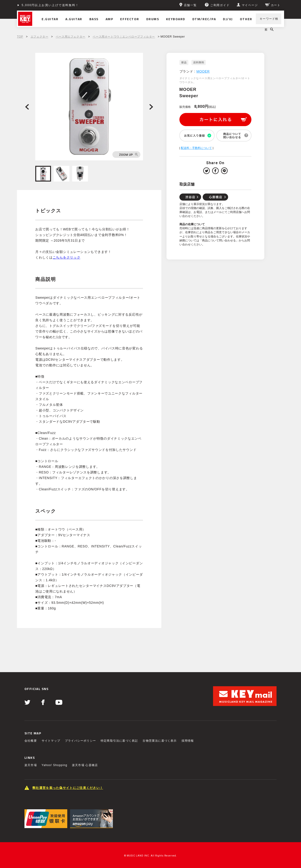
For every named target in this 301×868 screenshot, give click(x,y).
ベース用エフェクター (71, 37)
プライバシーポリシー (80, 741)
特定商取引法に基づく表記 (119, 741)
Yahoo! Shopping (54, 765)
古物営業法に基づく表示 (160, 741)
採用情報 (188, 741)
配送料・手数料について (196, 148)
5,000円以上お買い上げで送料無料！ (50, 5)
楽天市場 (31, 765)
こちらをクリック (67, 257)
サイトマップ (51, 741)
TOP (20, 37)
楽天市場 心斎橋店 (85, 765)
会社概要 (31, 741)
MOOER (203, 71)
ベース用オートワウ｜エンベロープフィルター (124, 37)
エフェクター (40, 37)
